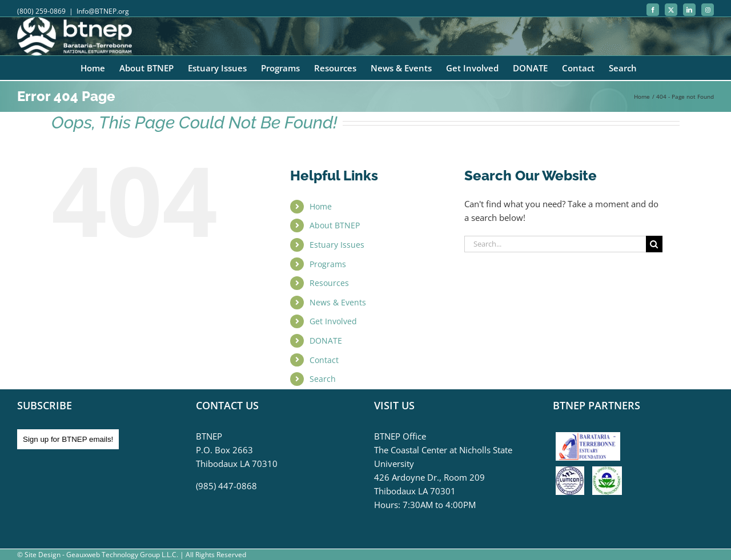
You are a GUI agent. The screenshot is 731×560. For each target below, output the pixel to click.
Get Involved (333, 321)
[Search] (654, 244)
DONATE (326, 341)
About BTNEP (335, 225)
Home (321, 206)
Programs (328, 264)
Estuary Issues (337, 245)
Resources (329, 283)
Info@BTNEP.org (103, 11)
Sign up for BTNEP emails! (68, 439)
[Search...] (555, 244)
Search (323, 379)
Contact (324, 360)
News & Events (338, 302)
